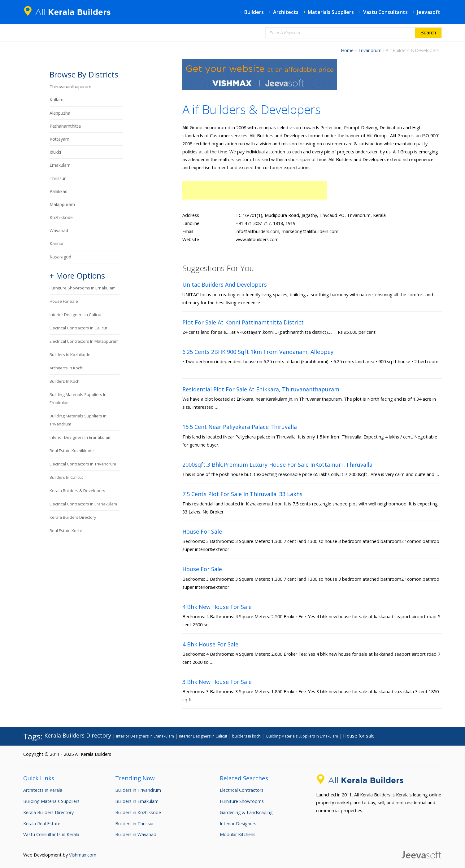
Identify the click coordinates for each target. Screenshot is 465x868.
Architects (286, 12)
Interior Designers (238, 824)
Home (347, 50)
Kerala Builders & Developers (77, 491)
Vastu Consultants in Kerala (51, 834)
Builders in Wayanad (136, 834)
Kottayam (59, 139)
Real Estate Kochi (66, 531)
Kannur (57, 243)
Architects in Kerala (43, 790)
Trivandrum (370, 50)
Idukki (55, 152)
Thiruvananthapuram (70, 87)
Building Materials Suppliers (51, 801)
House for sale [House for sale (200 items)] (359, 736)
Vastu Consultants (385, 12)
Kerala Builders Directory (73, 517)
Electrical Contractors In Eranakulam (83, 504)
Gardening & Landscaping (246, 812)
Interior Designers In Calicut (76, 315)
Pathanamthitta (65, 126)
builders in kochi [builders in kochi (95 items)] (247, 736)
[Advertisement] (255, 190)
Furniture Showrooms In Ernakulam (83, 288)
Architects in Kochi (66, 368)
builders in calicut (66, 477)
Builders (254, 12)
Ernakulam (60, 165)
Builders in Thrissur (135, 824)
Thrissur (58, 178)
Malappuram (62, 204)
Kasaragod (60, 257)
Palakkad (59, 191)
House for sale (64, 301)
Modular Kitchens (238, 834)
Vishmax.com (83, 855)
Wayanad (59, 230)
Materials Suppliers (331, 12)
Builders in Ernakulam (137, 801)
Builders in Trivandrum (138, 790)
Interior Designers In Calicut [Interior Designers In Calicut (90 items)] (203, 736)
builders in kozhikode (70, 355)
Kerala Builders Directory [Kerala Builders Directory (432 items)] (78, 735)
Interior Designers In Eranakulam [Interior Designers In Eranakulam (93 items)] (145, 736)
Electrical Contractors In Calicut (78, 328)
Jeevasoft (429, 12)
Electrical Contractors (242, 790)
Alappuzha (60, 113)
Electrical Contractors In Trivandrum (83, 464)
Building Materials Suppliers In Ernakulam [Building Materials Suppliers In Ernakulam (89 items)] (302, 736)
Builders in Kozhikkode (138, 812)
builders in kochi (65, 381)
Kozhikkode (61, 217)
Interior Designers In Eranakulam (80, 437)
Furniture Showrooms (242, 801)
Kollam (56, 100)
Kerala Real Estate (42, 824)
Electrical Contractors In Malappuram (84, 341)
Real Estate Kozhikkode (72, 451)
